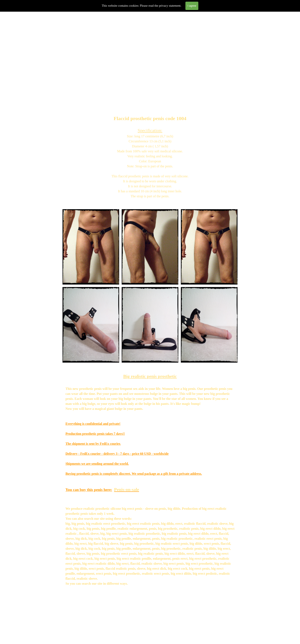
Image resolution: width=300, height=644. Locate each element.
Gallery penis (202, 82)
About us (147, 82)
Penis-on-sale (127, 490)
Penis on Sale (119, 82)
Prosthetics (92, 82)
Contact (230, 82)
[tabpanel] (150, 152)
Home (64, 82)
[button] (91, 209)
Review (175, 82)
